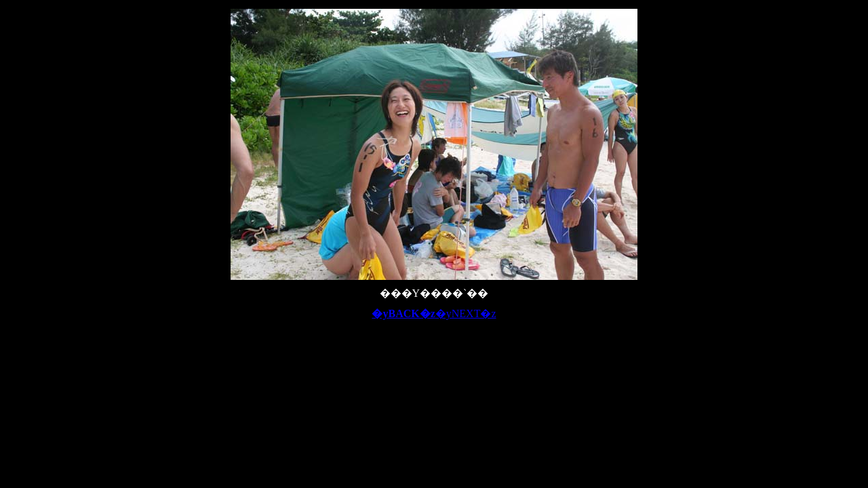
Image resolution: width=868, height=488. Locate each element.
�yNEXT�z (466, 313)
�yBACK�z (403, 313)
